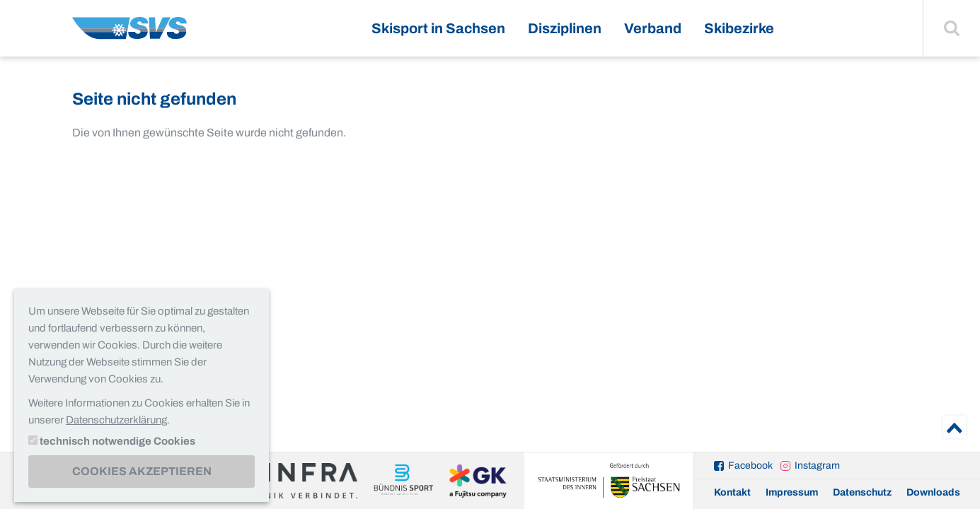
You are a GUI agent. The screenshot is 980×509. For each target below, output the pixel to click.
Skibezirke (739, 28)
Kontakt (732, 492)
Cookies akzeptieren (142, 471)
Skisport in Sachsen (438, 28)
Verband (653, 28)
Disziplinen (565, 28)
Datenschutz (862, 492)
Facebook (750, 466)
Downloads (933, 492)
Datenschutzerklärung (116, 420)
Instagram (817, 466)
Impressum (792, 492)
